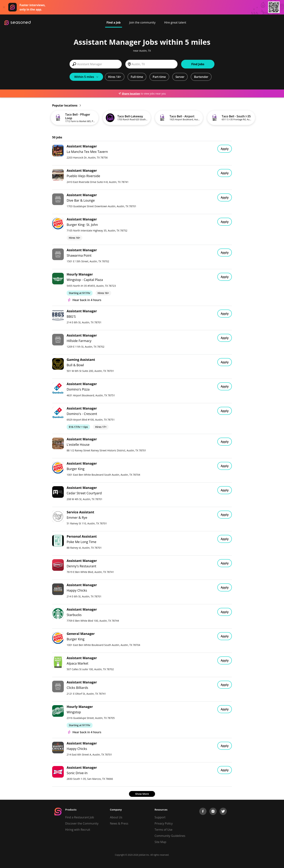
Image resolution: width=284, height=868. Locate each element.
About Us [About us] (116, 817)
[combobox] (96, 64)
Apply (225, 149)
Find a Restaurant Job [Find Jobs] (80, 817)
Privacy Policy (164, 823)
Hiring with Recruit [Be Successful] (78, 830)
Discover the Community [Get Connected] (82, 823)
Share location (129, 94)
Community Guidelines (170, 836)
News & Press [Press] (119, 823)
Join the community (142, 22)
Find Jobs (198, 64)
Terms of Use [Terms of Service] (163, 830)
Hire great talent (175, 22)
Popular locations (66, 105)
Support (160, 817)
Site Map (160, 842)
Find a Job (114, 22)
